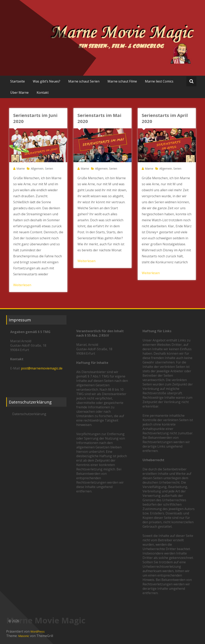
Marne (21, 169)
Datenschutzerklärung (29, 414)
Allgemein (37, 169)
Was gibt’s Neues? (47, 81)
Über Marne (19, 93)
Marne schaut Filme (122, 81)
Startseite (18, 81)
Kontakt (43, 93)
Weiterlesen (22, 285)
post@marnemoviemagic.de (42, 368)
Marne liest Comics (159, 81)
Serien (49, 169)
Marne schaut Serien (84, 81)
